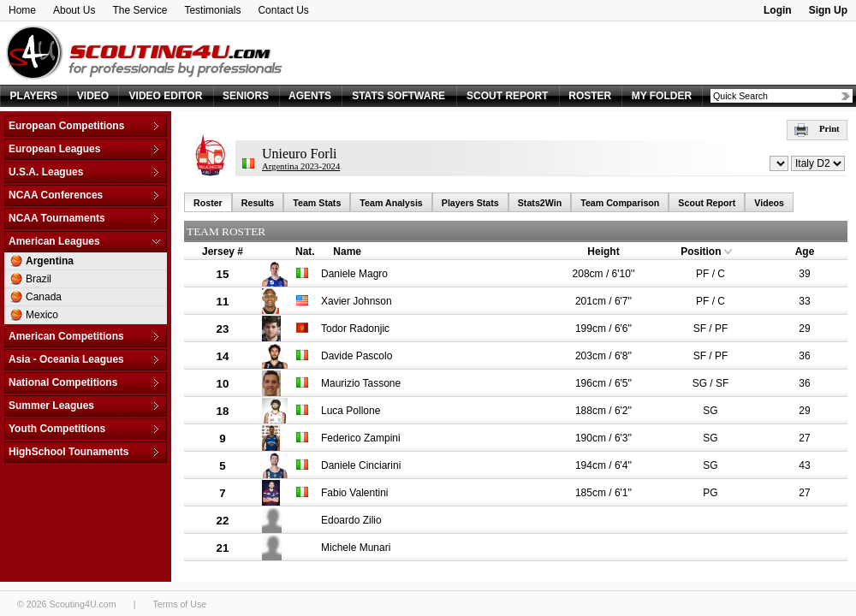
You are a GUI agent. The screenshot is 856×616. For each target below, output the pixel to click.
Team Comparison (620, 203)
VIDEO (93, 96)
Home (22, 10)
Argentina (50, 261)
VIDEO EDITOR (166, 96)
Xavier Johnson (357, 301)
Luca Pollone (351, 411)
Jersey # (223, 252)
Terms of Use (179, 604)
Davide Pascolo (357, 356)
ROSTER (590, 96)
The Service (140, 10)
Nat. (305, 252)
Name (347, 252)
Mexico (42, 315)
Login (778, 10)
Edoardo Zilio (351, 520)
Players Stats (470, 203)
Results (258, 203)
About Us (74, 10)
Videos (769, 203)
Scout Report (707, 203)
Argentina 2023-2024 (301, 166)
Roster (208, 203)
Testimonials (212, 10)
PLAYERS (34, 96)
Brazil (39, 279)
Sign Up (828, 10)
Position (701, 252)
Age (805, 252)
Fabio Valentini (355, 493)
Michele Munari (356, 548)
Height (603, 252)
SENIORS (246, 96)
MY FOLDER (662, 96)
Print (817, 129)
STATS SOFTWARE (398, 96)
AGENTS (310, 96)
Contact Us (283, 10)
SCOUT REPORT (507, 96)
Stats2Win (540, 203)
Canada (44, 297)
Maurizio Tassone (361, 383)
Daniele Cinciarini (361, 465)
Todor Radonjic (355, 329)
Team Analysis (391, 203)
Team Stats (317, 203)
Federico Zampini (361, 438)
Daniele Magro (354, 274)
